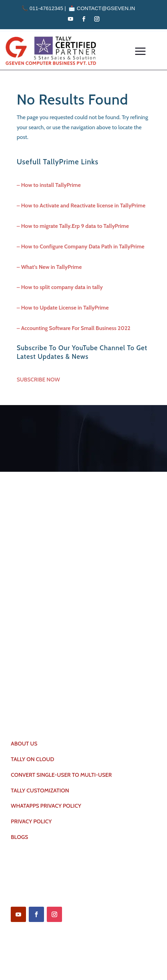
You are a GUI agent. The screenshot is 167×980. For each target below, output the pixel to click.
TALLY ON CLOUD (32, 759)
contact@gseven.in (106, 8)
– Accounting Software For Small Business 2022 (73, 328)
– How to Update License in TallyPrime (63, 308)
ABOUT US (24, 744)
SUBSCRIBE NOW (38, 380)
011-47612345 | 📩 (49, 8)
